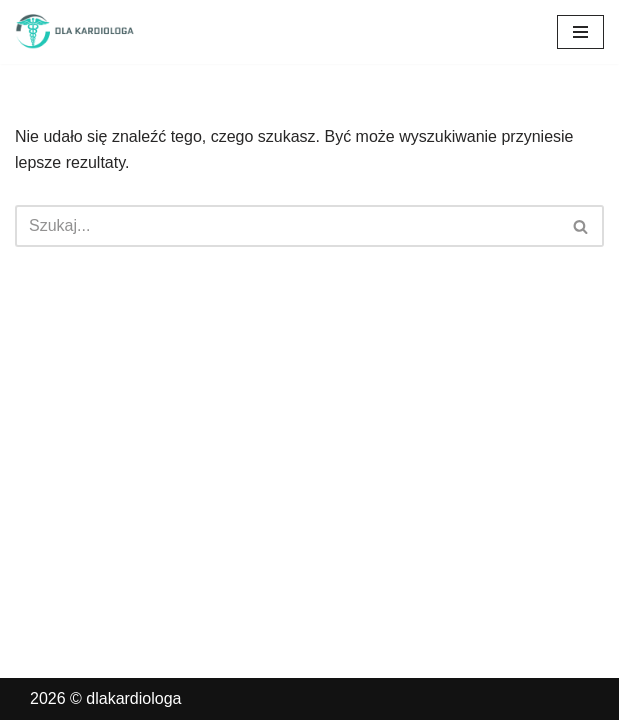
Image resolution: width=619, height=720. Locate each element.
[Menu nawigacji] (580, 32)
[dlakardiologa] (75, 32)
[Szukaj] (287, 226)
